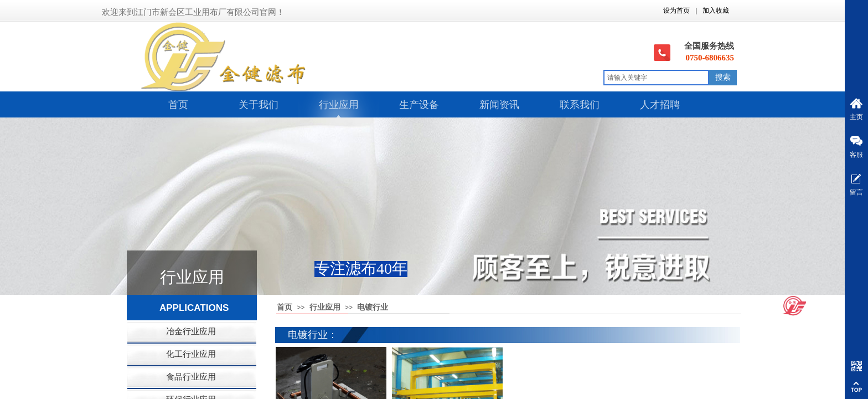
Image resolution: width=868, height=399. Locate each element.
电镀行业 (373, 307)
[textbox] (656, 78)
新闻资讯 (499, 105)
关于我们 (259, 105)
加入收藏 (716, 11)
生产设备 (419, 105)
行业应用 (339, 105)
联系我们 (580, 105)
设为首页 (676, 11)
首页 (178, 105)
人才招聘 (660, 105)
